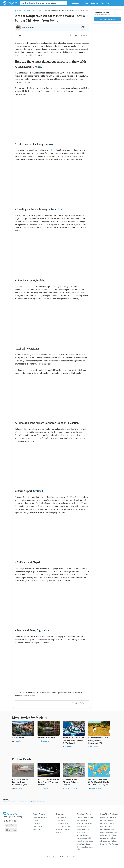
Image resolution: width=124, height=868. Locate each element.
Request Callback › (107, 19)
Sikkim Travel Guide (83, 844)
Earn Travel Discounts (40, 817)
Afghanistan (43, 630)
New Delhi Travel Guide (85, 823)
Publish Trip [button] (106, 3)
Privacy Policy (72, 857)
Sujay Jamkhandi (96, 788)
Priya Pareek (44, 788)
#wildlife (15, 801)
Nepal (38, 67)
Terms (64, 857)
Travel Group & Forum (64, 826)
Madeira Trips (37, 11)
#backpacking (32, 801)
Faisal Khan (18, 788)
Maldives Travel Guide (84, 838)
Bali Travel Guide (82, 835)
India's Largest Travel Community (13, 817)
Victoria (31, 358)
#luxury (39, 801)
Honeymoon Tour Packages (109, 844)
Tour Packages (61, 817)
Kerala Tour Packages (108, 829)
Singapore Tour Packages (109, 841)
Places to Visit (61, 832)
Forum (86, 3)
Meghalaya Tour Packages (109, 832)
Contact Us (36, 823)
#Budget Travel (7, 801)
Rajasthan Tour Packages (109, 835)
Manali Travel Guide (83, 829)
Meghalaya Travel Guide (85, 841)
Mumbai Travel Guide (84, 826)
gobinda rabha (44, 741)
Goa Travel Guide (83, 820)
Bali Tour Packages (107, 820)
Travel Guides (61, 820)
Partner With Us (38, 826)
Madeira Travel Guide (25, 11)
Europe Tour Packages (108, 823)
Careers (35, 820)
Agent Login (37, 829)
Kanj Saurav (94, 746)
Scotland (38, 491)
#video (43, 801)
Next (110, 732)
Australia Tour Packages (108, 838)
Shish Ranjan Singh (71, 788)
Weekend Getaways (63, 829)
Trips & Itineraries (62, 823)
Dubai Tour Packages (107, 826)
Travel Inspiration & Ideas (85, 817)
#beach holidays (23, 801)
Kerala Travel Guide (83, 832)
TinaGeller (18, 741)
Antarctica (56, 209)
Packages (95, 3)
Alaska (50, 144)
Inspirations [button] (76, 3)
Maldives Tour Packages (108, 817)
